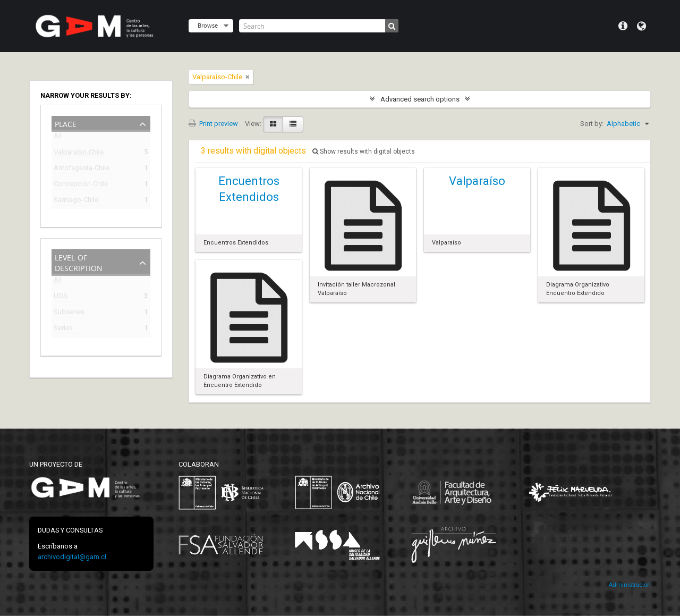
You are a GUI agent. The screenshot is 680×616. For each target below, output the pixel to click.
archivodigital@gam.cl (72, 557)
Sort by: (592, 124)
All (58, 138)
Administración (630, 585)
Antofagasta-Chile (82, 169)
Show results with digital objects (364, 151)
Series (63, 329)
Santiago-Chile (76, 201)
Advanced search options (420, 99)
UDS (61, 297)
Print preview (213, 124)
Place (66, 123)
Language (641, 26)
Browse (208, 25)
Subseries (69, 313)
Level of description (79, 262)
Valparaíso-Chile (79, 153)
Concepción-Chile (81, 185)
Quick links (623, 26)
